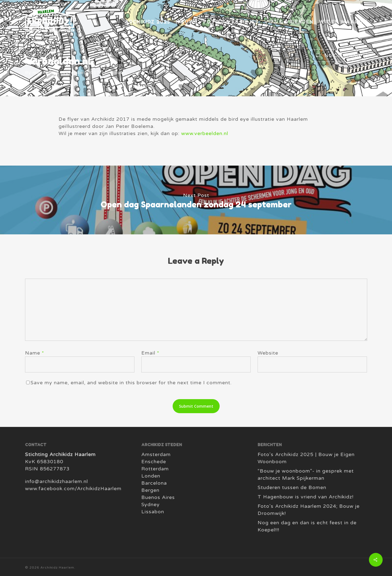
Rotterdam (155, 469)
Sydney (151, 504)
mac (37, 73)
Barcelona (154, 483)
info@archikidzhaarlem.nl (56, 481)
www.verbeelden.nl (205, 133)
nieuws (119, 73)
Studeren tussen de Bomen (292, 487)
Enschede (154, 462)
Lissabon (153, 512)
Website (268, 353)
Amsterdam (156, 454)
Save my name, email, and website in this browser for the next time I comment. (131, 383)
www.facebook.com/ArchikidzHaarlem (73, 489)
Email (150, 353)
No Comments (337, 56)
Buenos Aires (158, 497)
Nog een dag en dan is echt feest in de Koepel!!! (307, 526)
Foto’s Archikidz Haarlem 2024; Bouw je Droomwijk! (309, 510)
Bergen (150, 490)
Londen (151, 476)
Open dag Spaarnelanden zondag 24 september (196, 200)
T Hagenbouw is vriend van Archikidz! (306, 497)
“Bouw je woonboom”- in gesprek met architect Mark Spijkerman (306, 474)
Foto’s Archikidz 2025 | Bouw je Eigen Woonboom (306, 458)
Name (35, 353)
